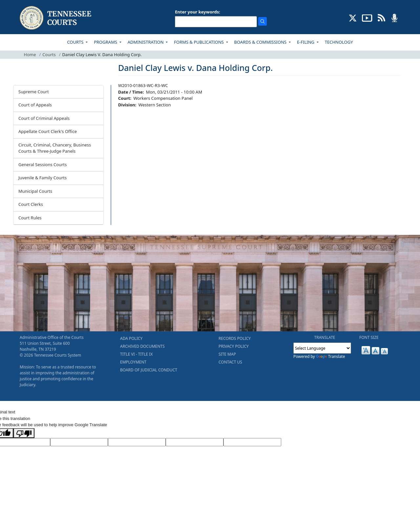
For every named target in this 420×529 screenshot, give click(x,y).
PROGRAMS (106, 42)
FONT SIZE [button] (369, 337)
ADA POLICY (131, 338)
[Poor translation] (24, 433)
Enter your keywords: (198, 12)
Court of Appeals (35, 105)
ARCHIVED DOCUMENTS (142, 346)
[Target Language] (79, 442)
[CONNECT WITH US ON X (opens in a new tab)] (353, 17)
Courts (49, 55)
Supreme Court (34, 92)
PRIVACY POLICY (234, 346)
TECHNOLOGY (339, 42)
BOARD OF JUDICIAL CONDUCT (149, 370)
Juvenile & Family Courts (42, 178)
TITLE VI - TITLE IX (136, 354)
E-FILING (306, 42)
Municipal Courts (35, 191)
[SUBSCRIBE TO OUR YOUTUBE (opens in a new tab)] (367, 17)
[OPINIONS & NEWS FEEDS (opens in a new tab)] (381, 17)
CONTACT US (230, 362)
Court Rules (30, 218)
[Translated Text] (195, 442)
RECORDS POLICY (235, 338)
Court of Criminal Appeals (44, 118)
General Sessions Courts (43, 165)
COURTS (76, 42)
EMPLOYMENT (133, 362)
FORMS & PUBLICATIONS (199, 42)
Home (30, 55)
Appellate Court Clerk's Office (48, 131)
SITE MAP (227, 354)
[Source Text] (137, 442)
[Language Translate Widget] (322, 348)
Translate (331, 356)
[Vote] (252, 442)
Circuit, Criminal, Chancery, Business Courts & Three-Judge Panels (55, 148)
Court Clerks (31, 204)
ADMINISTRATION (146, 42)
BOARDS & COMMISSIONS (261, 42)
